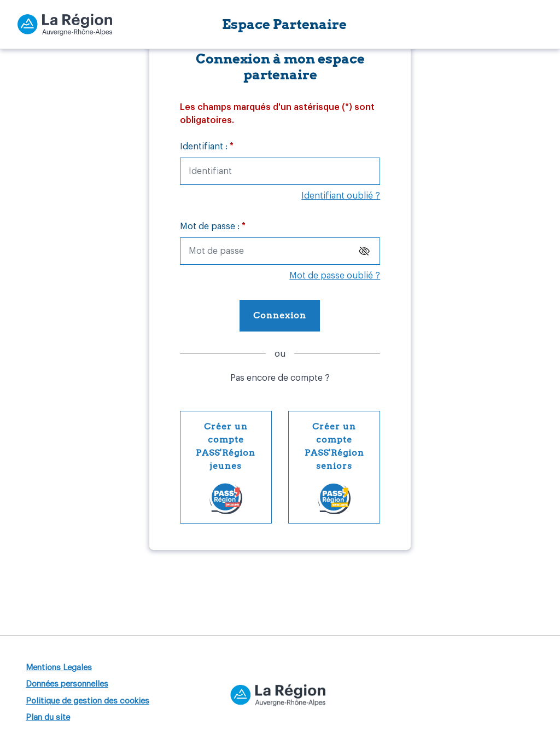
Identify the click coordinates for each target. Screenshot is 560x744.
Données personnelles (67, 684)
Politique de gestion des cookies (87, 701)
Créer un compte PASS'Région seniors (343, 467)
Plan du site (48, 717)
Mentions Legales (59, 668)
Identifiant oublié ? (341, 196)
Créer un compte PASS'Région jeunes (234, 467)
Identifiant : (207, 147)
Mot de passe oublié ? (335, 276)
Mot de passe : (213, 226)
